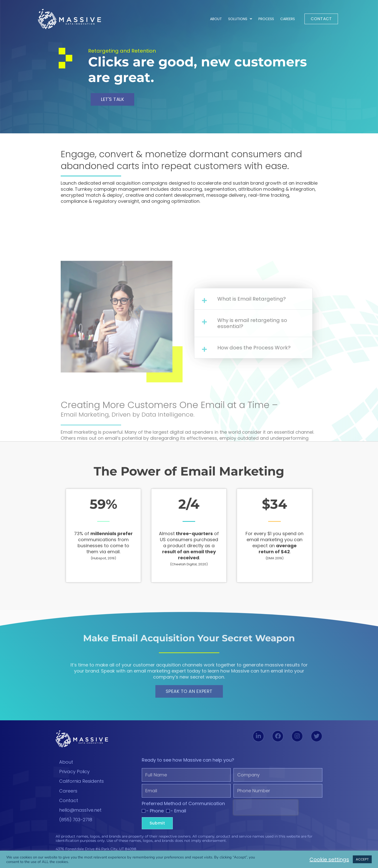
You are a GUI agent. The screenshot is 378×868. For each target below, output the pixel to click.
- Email (178, 811)
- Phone (155, 811)
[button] (253, 414)
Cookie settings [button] (329, 859)
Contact (69, 800)
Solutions (240, 19)
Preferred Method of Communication (183, 804)
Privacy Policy (74, 772)
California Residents (81, 781)
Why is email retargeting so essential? (252, 439)
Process (266, 19)
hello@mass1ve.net (80, 810)
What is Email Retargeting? (252, 414)
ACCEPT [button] (362, 859)
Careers (288, 19)
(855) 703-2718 (76, 820)
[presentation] (266, 807)
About (216, 19)
